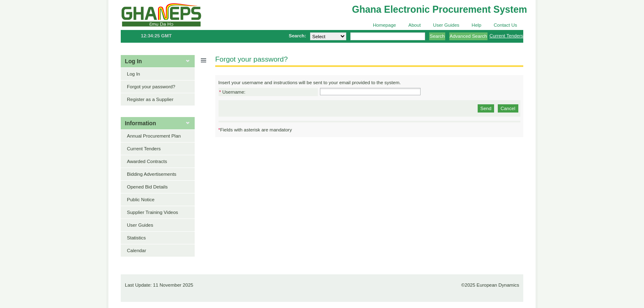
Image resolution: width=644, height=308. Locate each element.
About (414, 25)
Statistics (136, 238)
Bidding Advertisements (152, 174)
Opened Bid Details (147, 187)
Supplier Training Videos (153, 212)
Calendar (137, 251)
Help (476, 25)
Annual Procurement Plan (154, 136)
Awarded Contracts (147, 161)
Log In (133, 74)
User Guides (446, 25)
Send (486, 108)
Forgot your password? (151, 87)
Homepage (384, 25)
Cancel (508, 108)
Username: (232, 92)
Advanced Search (468, 36)
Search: (297, 36)
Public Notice (141, 200)
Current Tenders (506, 36)
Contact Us (505, 25)
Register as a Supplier (150, 99)
